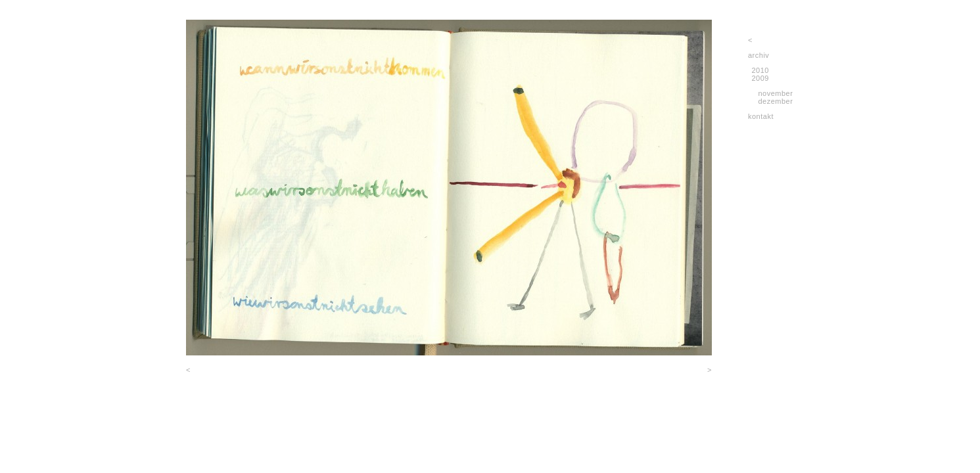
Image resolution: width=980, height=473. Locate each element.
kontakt (761, 116)
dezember (775, 101)
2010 (760, 70)
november (775, 93)
